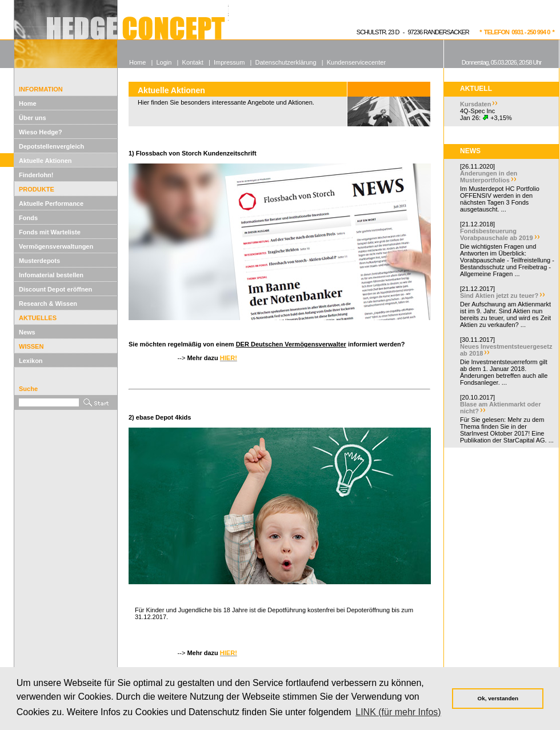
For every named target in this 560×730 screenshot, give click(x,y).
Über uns (33, 118)
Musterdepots (39, 261)
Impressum (229, 62)
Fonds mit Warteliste (50, 232)
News (27, 332)
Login (164, 62)
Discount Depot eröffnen (55, 289)
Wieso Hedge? (41, 132)
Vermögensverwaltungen (56, 246)
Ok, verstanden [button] (498, 698)
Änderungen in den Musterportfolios (489, 177)
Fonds (28, 218)
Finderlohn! (36, 175)
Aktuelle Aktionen (45, 161)
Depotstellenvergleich (51, 146)
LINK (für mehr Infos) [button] (398, 712)
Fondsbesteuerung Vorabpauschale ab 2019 (497, 234)
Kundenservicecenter (356, 62)
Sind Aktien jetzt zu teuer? (499, 296)
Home (28, 103)
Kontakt (193, 62)
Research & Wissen (48, 304)
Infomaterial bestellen (51, 275)
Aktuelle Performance (51, 204)
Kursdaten (475, 104)
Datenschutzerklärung (286, 62)
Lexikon (31, 361)
